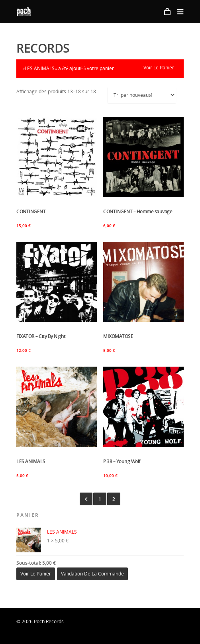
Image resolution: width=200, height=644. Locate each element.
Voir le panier (159, 68)
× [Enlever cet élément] (19, 530)
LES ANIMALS (47, 532)
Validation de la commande (92, 574)
